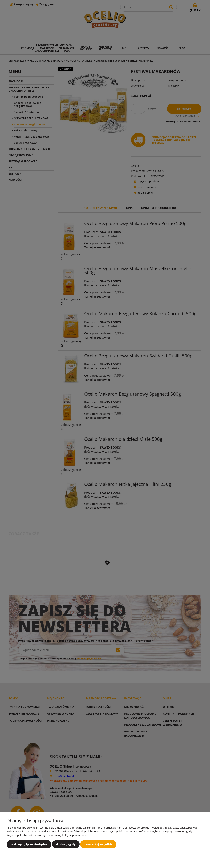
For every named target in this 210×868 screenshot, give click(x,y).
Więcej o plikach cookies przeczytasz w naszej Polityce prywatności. (47, 835)
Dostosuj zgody (66, 844)
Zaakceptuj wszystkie (98, 844)
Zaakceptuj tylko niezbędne (29, 844)
